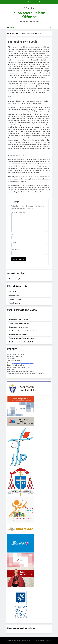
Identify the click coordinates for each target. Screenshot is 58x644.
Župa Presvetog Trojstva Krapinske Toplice (22, 342)
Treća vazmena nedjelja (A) (36, 2)
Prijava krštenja (14, 292)
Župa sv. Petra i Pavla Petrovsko (19, 327)
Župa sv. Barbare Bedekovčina (18, 335)
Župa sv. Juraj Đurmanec (16, 316)
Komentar (19, 212)
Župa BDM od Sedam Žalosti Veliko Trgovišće (23, 338)
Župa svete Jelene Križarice (29, 15)
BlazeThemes (47, 641)
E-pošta (14, 242)
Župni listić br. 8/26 (15, 279)
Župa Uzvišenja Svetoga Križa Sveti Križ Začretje (23, 331)
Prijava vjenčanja (14, 296)
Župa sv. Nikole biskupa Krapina (19, 320)
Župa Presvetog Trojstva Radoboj (19, 323)
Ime (13, 235)
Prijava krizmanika (14, 303)
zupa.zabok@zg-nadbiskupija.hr (23, 363)
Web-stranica (16, 250)
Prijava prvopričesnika (16, 299)
